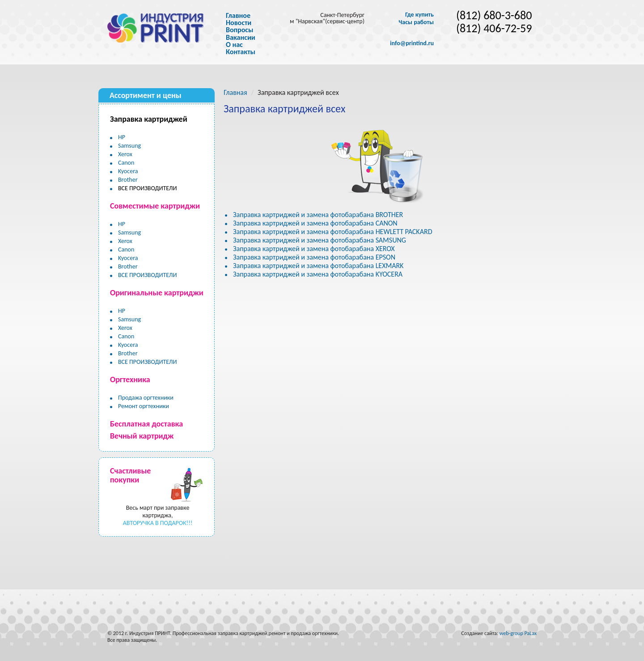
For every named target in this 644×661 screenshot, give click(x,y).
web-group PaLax (518, 633)
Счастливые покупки (130, 475)
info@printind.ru (412, 43)
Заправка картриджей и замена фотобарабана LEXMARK (318, 266)
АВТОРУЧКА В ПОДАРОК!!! (158, 523)
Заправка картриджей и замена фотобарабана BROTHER (318, 215)
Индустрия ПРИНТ (150, 633)
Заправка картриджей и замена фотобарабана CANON (315, 223)
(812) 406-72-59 (494, 28)
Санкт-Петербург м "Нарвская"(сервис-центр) (327, 18)
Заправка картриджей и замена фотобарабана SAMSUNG (320, 240)
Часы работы (416, 22)
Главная (235, 92)
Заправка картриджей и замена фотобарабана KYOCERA (318, 274)
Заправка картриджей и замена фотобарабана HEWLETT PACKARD (333, 232)
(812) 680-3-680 (494, 15)
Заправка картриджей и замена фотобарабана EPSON (314, 257)
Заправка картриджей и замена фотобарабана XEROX (314, 249)
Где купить (419, 15)
